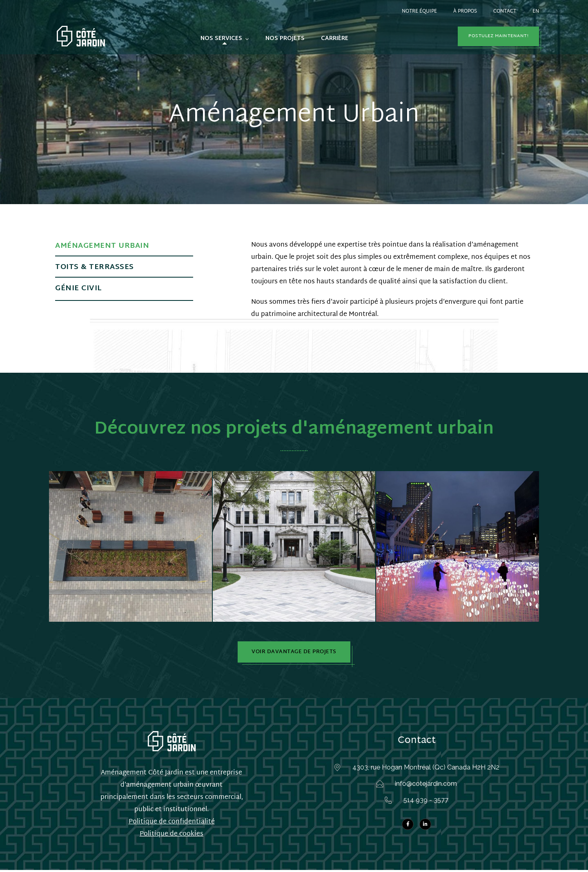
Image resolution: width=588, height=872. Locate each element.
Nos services (221, 39)
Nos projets (285, 39)
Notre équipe (419, 11)
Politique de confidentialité (172, 824)
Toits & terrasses (95, 267)
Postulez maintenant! (498, 36)
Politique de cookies (171, 836)
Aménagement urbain (102, 246)
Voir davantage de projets (294, 653)
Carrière (335, 39)
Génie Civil (79, 288)
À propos (465, 11)
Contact (505, 11)
